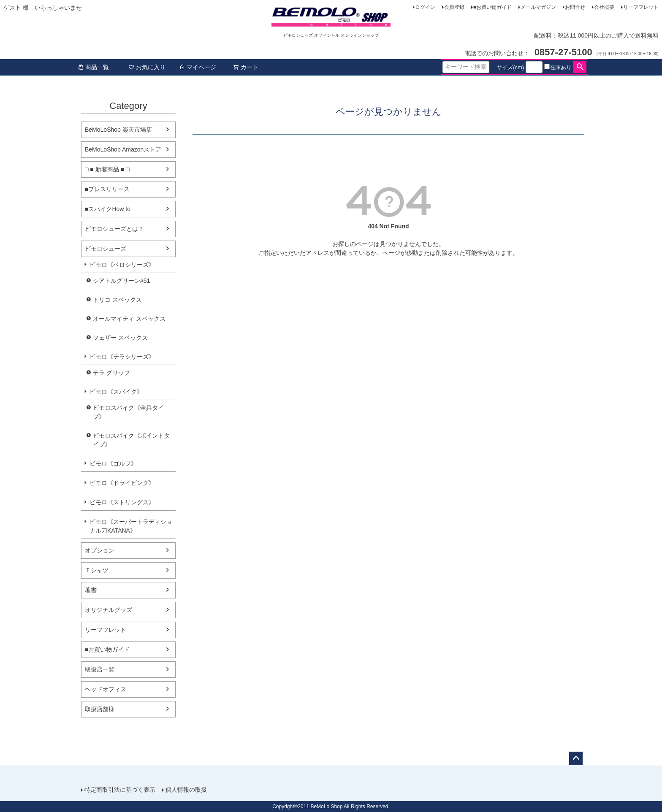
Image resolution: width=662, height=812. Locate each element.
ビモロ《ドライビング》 (122, 483)
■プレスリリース (107, 189)
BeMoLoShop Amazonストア (123, 149)
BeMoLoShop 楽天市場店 (118, 130)
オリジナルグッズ (109, 610)
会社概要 (604, 7)
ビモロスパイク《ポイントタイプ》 (131, 440)
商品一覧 (93, 67)
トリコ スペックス (117, 300)
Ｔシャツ (97, 570)
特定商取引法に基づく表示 (120, 790)
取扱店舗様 (100, 709)
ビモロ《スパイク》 (116, 392)
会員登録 (454, 7)
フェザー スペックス (120, 338)
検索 (580, 67)
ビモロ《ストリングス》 (122, 502)
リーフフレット (641, 7)
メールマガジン (538, 7)
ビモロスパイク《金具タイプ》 (128, 412)
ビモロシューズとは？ (114, 229)
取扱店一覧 (100, 669)
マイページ (198, 67)
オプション (100, 550)
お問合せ (575, 7)
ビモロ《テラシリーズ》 (122, 357)
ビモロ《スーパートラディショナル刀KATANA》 (131, 526)
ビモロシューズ (106, 249)
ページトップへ (576, 758)
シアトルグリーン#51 (121, 281)
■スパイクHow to (108, 209)
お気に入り (147, 67)
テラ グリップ (111, 373)
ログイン (425, 7)
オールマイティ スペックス (129, 319)
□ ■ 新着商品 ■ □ (107, 169)
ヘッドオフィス (106, 689)
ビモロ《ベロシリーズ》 (122, 265)
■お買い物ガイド (492, 7)
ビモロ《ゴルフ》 (113, 463)
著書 (91, 590)
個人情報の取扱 (186, 790)
